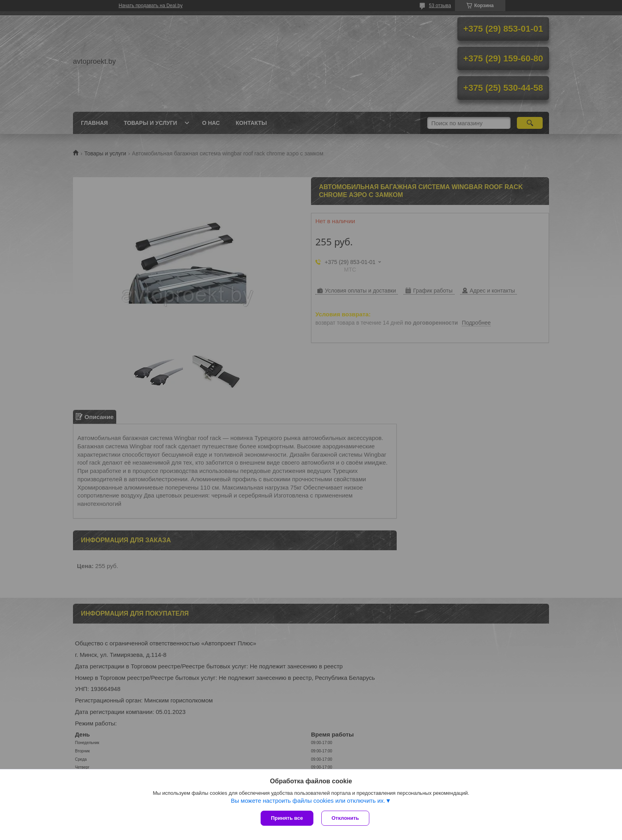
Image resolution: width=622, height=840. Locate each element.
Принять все (287, 818)
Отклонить (345, 818)
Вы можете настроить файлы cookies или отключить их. (308, 801)
